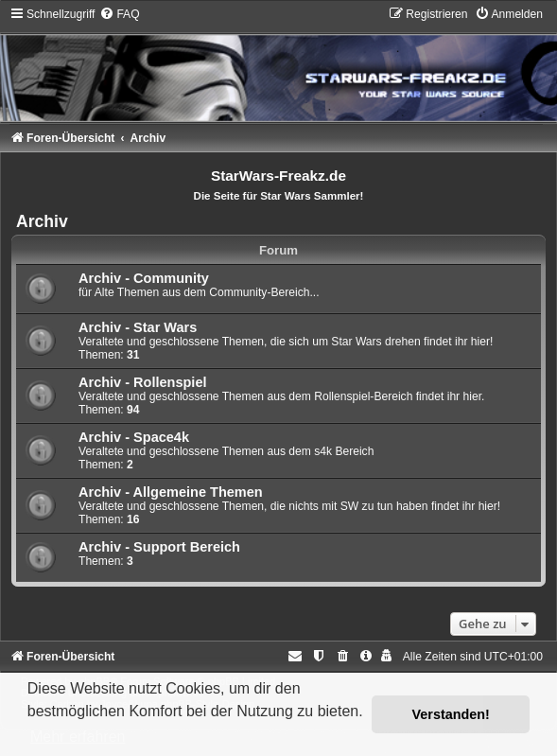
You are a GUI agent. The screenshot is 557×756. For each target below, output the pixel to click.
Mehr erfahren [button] (78, 737)
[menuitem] (119, 14)
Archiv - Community (144, 278)
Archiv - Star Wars (138, 327)
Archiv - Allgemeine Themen (171, 492)
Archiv (42, 221)
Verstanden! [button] (451, 714)
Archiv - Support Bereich (159, 547)
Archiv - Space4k (134, 437)
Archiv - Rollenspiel (143, 382)
